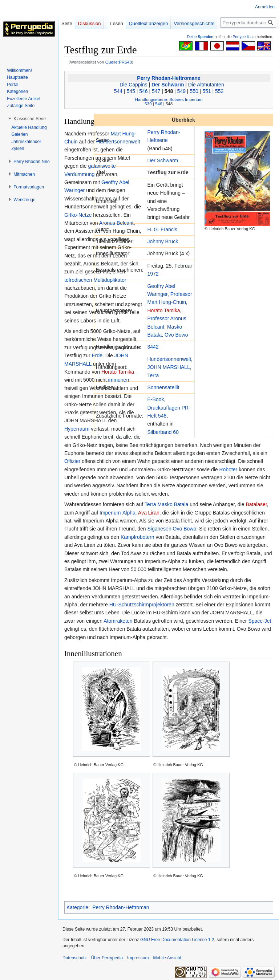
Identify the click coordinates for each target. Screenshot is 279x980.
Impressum (138, 958)
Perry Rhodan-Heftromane (169, 78)
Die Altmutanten (206, 85)
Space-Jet (260, 621)
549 (181, 91)
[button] (30, 119)
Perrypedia (242, 37)
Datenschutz (75, 958)
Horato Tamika (163, 310)
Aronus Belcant (116, 223)
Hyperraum (77, 429)
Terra (153, 375)
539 (148, 104)
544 (118, 91)
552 (219, 91)
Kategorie (77, 907)
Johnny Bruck (163, 241)
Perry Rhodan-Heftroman (121, 907)
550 (194, 91)
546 (143, 91)
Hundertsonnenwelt (169, 359)
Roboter (228, 469)
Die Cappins (133, 85)
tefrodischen (78, 280)
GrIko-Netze (78, 215)
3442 (153, 347)
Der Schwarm (168, 85)
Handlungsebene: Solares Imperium (169, 99)
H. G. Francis (162, 229)
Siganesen (159, 529)
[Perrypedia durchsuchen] (248, 23)
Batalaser (256, 504)
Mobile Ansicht (167, 958)
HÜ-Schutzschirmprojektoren (142, 605)
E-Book (155, 399)
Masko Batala (173, 504)
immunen (119, 380)
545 (131, 91)
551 (207, 91)
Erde (97, 355)
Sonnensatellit (163, 387)
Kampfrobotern (138, 537)
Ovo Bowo (176, 335)
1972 (153, 274)
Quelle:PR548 (119, 62)
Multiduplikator (110, 280)
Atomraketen (118, 621)
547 (156, 91)
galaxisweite (102, 166)
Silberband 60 (163, 432)
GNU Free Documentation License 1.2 (177, 940)
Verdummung (79, 174)
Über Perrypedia (107, 958)
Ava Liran (149, 513)
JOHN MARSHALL (168, 367)
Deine (200, 37)
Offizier (72, 461)
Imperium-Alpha (118, 513)
